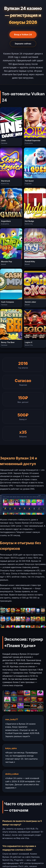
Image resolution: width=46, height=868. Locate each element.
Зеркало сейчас (23, 44)
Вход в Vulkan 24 (23, 35)
